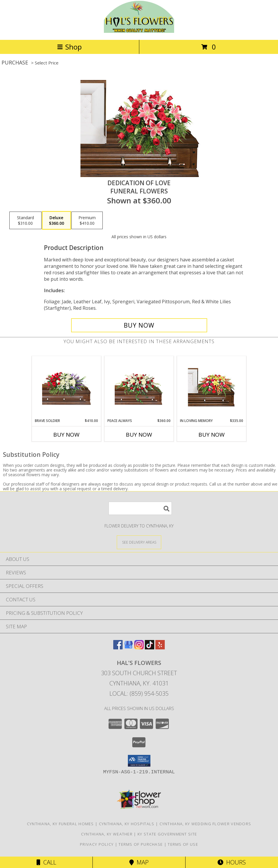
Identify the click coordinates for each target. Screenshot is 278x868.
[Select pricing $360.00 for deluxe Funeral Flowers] (56, 220)
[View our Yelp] (160, 647)
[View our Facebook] (118, 647)
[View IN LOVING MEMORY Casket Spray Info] (212, 387)
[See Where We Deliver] (139, 542)
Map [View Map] (139, 862)
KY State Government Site (167, 834)
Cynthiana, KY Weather (107, 834)
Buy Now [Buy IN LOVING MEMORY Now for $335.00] (212, 435)
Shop (69, 47)
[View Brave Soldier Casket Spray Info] (67, 387)
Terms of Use (183, 844)
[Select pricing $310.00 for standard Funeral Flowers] (25, 220)
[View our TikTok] (150, 647)
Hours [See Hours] (232, 862)
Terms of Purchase (141, 844)
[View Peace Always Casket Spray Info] (139, 387)
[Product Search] (140, 508)
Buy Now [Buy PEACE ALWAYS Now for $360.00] (139, 435)
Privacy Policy (97, 844)
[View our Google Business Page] (128, 647)
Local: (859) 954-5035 (139, 693)
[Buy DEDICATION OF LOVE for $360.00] (139, 325)
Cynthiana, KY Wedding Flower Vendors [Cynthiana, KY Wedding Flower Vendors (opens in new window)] (205, 824)
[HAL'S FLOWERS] (139, 31)
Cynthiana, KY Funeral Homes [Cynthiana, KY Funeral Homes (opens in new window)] (60, 824)
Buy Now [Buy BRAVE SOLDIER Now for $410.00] (66, 435)
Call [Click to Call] (46, 862)
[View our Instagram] (139, 647)
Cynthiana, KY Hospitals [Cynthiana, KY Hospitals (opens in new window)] (127, 824)
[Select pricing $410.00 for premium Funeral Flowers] (87, 220)
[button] (139, 761)
